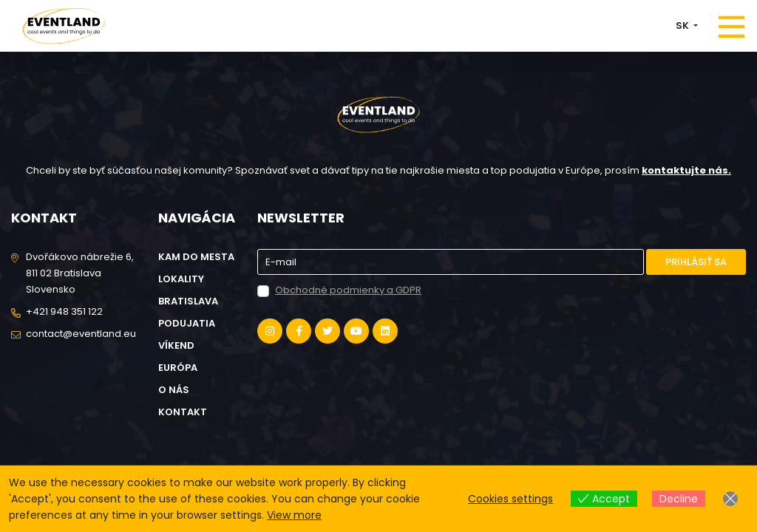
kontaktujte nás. (686, 170)
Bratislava (188, 301)
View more (294, 515)
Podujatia (187, 323)
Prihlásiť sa (696, 262)
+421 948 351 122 (64, 311)
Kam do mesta (196, 257)
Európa (178, 368)
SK (683, 25)
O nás (174, 390)
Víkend (176, 345)
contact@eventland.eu (81, 334)
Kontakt (183, 412)
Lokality (181, 279)
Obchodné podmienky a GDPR (348, 290)
